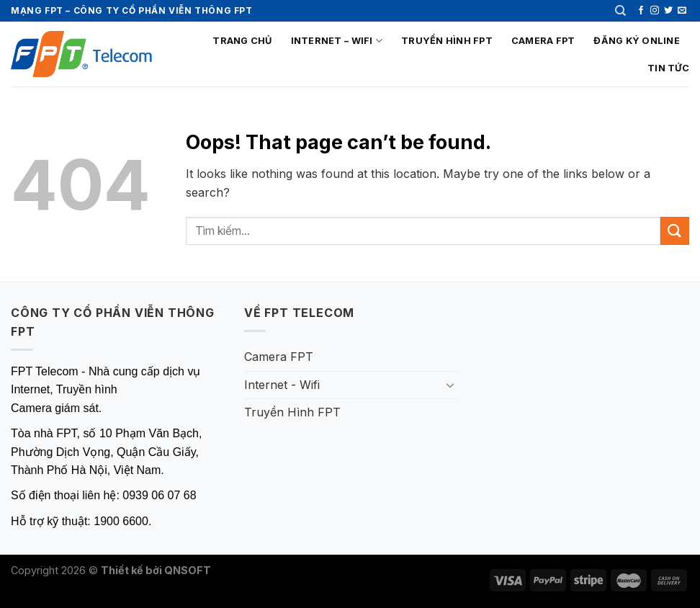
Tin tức (668, 68)
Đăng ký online (637, 41)
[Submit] (675, 231)
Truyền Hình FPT (447, 41)
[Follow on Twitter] (668, 11)
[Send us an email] (682, 11)
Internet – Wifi (337, 41)
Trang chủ (242, 41)
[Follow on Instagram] (655, 11)
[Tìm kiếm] (620, 11)
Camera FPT (543, 41)
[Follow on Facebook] (641, 11)
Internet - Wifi (282, 385)
